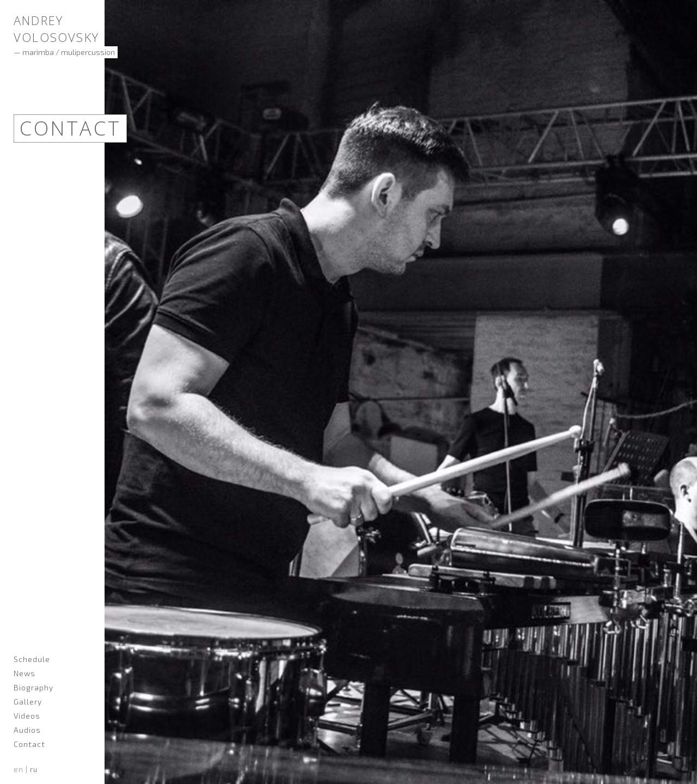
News (25, 673)
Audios (27, 730)
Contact (29, 744)
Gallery (28, 702)
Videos (27, 716)
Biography (33, 687)
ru (34, 769)
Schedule (32, 659)
